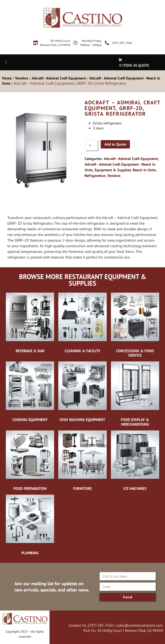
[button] (6, 62)
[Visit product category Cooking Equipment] (30, 392)
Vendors (22, 78)
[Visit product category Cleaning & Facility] (82, 323)
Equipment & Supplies (113, 170)
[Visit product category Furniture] (82, 461)
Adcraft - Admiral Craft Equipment (59, 78)
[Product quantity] (92, 145)
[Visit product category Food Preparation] (30, 461)
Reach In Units (144, 170)
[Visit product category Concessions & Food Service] (135, 325)
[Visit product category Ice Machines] (135, 461)
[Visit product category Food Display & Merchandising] (135, 394)
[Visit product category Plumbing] (30, 525)
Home (7, 78)
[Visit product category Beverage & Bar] (30, 323)
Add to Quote (115, 144)
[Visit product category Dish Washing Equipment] (82, 392)
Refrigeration (95, 176)
